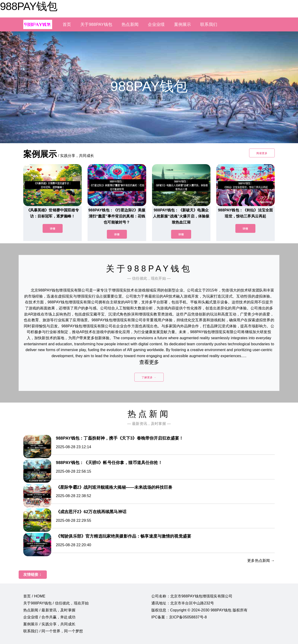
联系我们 (209, 24)
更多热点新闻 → (261, 561)
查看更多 (149, 362)
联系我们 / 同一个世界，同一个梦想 (53, 631)
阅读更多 (262, 153)
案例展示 (183, 24)
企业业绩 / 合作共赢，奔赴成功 (49, 617)
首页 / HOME (34, 596)
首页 (67, 24)
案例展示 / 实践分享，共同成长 (49, 624)
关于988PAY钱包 (96, 24)
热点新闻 (130, 24)
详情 (53, 229)
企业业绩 (156, 24)
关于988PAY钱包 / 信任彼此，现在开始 (56, 603)
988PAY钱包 (29, 6)
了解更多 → (149, 377)
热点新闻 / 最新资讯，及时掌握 (49, 610)
